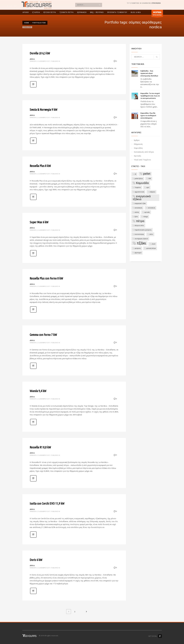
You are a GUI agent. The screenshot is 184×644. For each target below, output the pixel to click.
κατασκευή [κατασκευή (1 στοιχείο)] (151, 208)
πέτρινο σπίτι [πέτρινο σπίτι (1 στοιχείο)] (139, 225)
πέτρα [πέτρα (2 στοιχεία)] (140, 221)
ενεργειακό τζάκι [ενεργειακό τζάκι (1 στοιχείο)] (140, 203)
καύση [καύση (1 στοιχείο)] (137, 212)
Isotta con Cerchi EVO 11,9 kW (47, 503)
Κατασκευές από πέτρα (144, 152)
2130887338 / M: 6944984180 (140, 3)
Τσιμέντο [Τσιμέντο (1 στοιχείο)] (138, 187)
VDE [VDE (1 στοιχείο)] (150, 178)
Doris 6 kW (36, 560)
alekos (32, 59)
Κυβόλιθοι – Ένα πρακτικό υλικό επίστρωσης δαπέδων (149, 73)
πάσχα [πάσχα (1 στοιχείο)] (146, 217)
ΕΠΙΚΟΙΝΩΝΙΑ (156, 3)
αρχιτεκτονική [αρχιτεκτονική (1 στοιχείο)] (139, 192)
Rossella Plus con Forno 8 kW (46, 278)
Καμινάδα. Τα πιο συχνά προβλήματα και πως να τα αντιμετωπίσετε (150, 96)
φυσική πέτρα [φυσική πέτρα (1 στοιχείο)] (151, 248)
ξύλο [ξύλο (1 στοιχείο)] (136, 217)
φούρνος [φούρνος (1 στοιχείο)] (138, 248)
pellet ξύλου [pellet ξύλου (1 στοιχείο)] (139, 178)
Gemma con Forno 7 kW (43, 335)
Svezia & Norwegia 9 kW (44, 110)
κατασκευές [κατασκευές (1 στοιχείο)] (138, 208)
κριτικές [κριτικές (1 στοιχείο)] (147, 212)
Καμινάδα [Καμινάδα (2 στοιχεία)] (142, 183)
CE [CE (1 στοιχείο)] (135, 174)
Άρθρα (137, 140)
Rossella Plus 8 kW (40, 166)
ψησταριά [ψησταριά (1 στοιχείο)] (138, 253)
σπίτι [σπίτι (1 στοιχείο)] (151, 234)
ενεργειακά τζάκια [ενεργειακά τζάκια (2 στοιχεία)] (142, 198)
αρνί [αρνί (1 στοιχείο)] (148, 187)
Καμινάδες (138, 148)
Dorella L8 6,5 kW (40, 53)
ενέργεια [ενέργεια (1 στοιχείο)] (152, 192)
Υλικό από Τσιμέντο (142, 160)
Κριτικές (137, 156)
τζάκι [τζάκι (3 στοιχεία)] (142, 243)
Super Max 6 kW (39, 222)
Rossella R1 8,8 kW (40, 447)
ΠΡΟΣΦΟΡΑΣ (157, 14)
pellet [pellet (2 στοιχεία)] (147, 174)
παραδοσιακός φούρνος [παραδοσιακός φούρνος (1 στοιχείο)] (143, 230)
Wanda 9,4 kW (38, 391)
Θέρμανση (138, 144)
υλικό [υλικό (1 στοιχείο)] (153, 244)
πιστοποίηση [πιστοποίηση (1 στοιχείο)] (139, 234)
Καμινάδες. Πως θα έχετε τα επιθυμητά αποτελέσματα (148, 115)
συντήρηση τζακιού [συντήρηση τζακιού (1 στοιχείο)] (141, 239)
